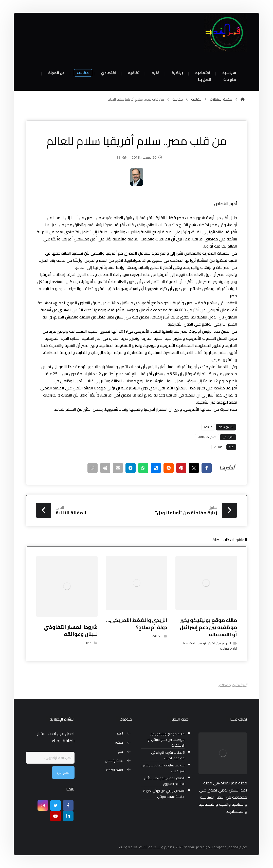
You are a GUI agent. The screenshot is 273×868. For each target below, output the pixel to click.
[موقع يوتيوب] (56, 816)
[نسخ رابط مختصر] (93, 468)
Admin (208, 427)
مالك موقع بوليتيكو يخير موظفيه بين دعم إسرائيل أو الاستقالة (166, 740)
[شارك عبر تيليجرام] (131, 468)
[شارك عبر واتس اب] (143, 468)
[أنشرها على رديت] (169, 468)
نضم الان (63, 772)
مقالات (218, 447)
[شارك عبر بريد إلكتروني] (118, 468)
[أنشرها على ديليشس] (156, 468)
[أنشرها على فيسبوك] (207, 468)
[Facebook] (68, 805)
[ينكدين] (68, 816)
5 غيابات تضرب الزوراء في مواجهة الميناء (168, 756)
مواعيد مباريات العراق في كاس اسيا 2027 (163, 768)
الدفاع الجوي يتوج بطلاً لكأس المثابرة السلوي (164, 781)
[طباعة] (105, 468)
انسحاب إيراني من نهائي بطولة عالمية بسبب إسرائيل (164, 794)
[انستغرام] (43, 805)
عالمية (193, 643)
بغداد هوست (129, 847)
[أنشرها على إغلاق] (194, 468)
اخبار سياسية (224, 643)
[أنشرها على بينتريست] (181, 468)
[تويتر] (56, 805)
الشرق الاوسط (207, 643)
